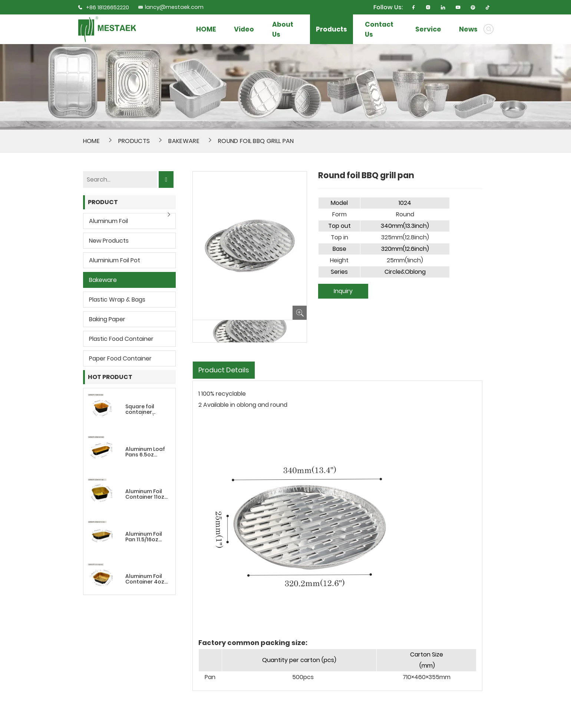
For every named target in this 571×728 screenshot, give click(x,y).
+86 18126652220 (108, 7)
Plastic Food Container (121, 339)
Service (428, 29)
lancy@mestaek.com (171, 7)
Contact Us (379, 29)
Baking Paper (107, 319)
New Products (109, 241)
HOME (206, 29)
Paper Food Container (120, 358)
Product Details (224, 370)
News (468, 29)
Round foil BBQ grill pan (256, 141)
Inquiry (343, 291)
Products (331, 29)
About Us (283, 29)
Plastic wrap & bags (117, 300)
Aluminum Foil (108, 221)
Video (244, 29)
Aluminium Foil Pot (115, 260)
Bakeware (184, 141)
